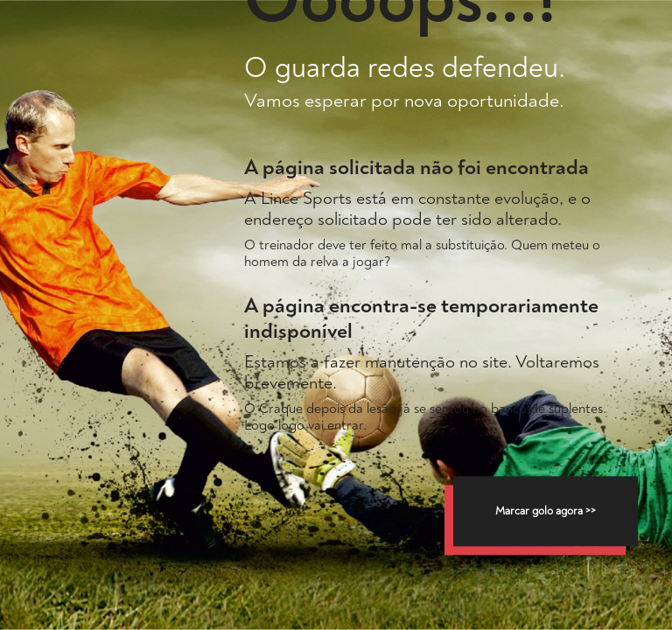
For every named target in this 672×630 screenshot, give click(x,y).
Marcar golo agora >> (546, 512)
